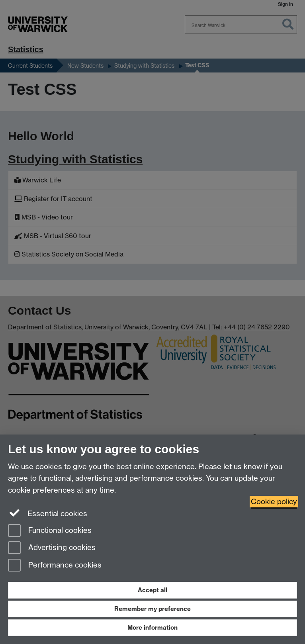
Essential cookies (48, 513)
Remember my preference (152, 609)
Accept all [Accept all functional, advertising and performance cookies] (152, 590)
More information (152, 627)
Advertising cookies (52, 548)
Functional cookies (50, 531)
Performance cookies (55, 566)
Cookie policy (274, 502)
